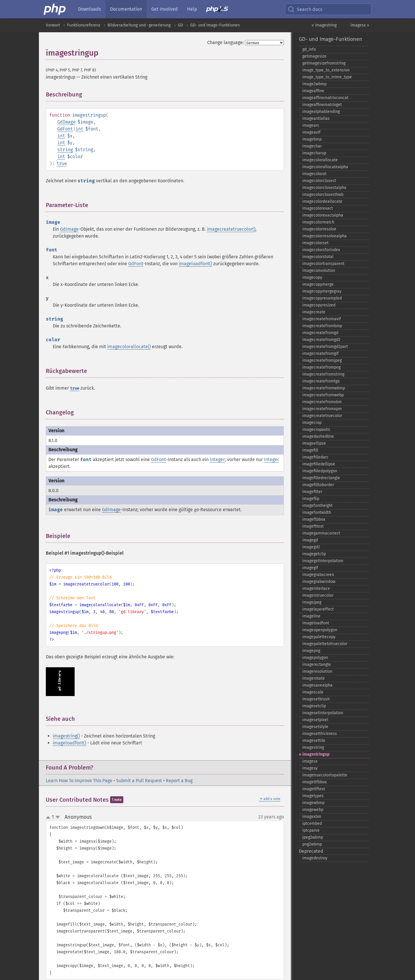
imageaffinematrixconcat (325, 98)
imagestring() (66, 736)
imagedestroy (315, 858)
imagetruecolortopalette (325, 775)
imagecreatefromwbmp (324, 388)
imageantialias (316, 119)
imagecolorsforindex (321, 250)
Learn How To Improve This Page (79, 781)
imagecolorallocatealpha (325, 167)
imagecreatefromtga (321, 381)
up (49, 818)
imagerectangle (317, 665)
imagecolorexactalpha (323, 215)
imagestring (313, 747)
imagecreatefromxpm (322, 409)
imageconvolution (319, 271)
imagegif (310, 568)
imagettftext (314, 789)
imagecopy (312, 277)
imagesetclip (314, 706)
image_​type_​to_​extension (326, 70)
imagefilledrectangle (321, 478)
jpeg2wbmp (313, 837)
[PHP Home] (55, 9)
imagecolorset (315, 243)
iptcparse (311, 830)
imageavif (311, 132)
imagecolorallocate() (129, 347)
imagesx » (360, 25)
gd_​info (309, 49)
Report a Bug (179, 781)
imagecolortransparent (323, 264)
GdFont (65, 129)
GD (180, 25)
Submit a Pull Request (139, 781)
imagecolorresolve (319, 229)
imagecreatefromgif (320, 353)
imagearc (311, 125)
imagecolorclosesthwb (323, 195)
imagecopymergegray (322, 291)
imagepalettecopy (319, 637)
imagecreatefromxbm (322, 402)
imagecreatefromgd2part (325, 347)
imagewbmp (313, 803)
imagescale (313, 692)
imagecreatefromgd (320, 333)
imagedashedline (318, 436)
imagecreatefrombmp (322, 326)
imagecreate (314, 312)
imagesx (310, 761)
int (79, 129)
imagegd (310, 540)
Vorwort (53, 25)
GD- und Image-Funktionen (215, 25)
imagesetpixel (315, 720)
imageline (311, 616)
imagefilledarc (315, 457)
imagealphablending (321, 112)
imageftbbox (314, 519)
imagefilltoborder (318, 485)
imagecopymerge (318, 284)
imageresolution (317, 671)
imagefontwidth (317, 512)
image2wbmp (314, 84)
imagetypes (313, 796)
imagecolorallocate (320, 160)
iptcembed (312, 823)
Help (192, 9)
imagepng (311, 651)
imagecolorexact (318, 208)
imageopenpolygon (320, 630)
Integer (217, 459)
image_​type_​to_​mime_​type (327, 77)
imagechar (312, 146)
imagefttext (313, 526)
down (58, 817)
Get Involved (165, 9)
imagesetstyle (315, 727)
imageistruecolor (318, 595)
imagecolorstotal (318, 257)
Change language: (226, 42)
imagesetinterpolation (323, 713)
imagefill (310, 450)
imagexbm (312, 817)
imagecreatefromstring (323, 374)
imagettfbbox (315, 782)
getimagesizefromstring (324, 63)
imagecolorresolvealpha (325, 236)
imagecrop (312, 423)
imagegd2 (311, 547)
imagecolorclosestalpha (324, 188)
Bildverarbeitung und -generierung (139, 25)
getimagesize (314, 56)
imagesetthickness (320, 734)
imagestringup (316, 754)
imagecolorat (314, 174)
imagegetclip (314, 554)
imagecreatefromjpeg (322, 360)
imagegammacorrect (321, 533)
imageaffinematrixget (322, 105)
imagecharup (314, 153)
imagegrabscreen (318, 575)
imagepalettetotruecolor (325, 644)
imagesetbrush (316, 699)
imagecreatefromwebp (323, 395)
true (62, 163)
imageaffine (313, 91)
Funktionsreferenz (84, 25)
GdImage (66, 122)
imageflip (311, 499)
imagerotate (314, 678)
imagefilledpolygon (320, 471)
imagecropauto (316, 430)
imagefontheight (317, 506)
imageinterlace (316, 588)
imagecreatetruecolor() (231, 229)
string (65, 150)
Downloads (89, 9)
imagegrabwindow (319, 582)
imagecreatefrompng (321, 367)
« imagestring (324, 25)
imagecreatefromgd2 (321, 340)
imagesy (310, 768)
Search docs (305, 9)
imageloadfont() (195, 264)
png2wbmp (312, 844)
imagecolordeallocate (322, 201)
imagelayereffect (318, 609)
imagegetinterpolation (323, 561)
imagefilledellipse (319, 464)
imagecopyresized (319, 305)
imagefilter (312, 492)
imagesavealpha (317, 685)
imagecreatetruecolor (322, 416)
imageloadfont (316, 623)
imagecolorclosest (319, 181)
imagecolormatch (318, 222)
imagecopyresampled (322, 298)
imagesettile (314, 741)
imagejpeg (312, 602)
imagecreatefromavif (322, 319)
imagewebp (313, 810)
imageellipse (314, 443)
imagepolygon (315, 658)
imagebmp (312, 139)
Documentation (126, 9)
